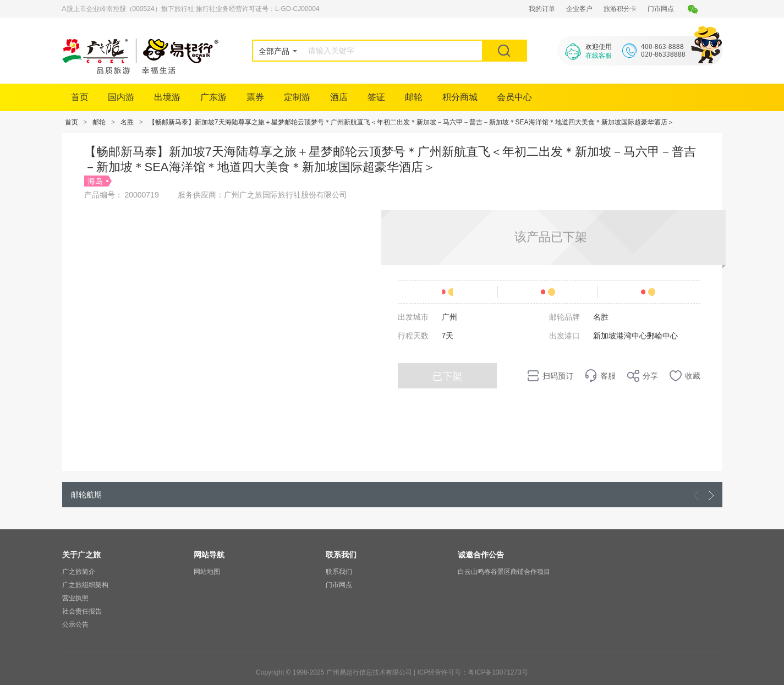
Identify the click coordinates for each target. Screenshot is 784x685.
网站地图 (207, 572)
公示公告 (75, 624)
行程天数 (413, 336)
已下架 (447, 376)
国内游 (121, 97)
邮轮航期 (86, 495)
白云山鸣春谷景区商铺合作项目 (504, 572)
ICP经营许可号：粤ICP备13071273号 (472, 672)
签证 (376, 97)
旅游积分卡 (620, 9)
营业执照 (75, 598)
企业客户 (579, 9)
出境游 (167, 97)
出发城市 (413, 317)
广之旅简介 (79, 572)
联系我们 (339, 572)
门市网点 (661, 9)
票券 (255, 97)
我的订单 (542, 9)
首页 (80, 97)
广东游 (213, 97)
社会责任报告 (82, 611)
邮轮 (414, 97)
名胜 (127, 122)
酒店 (339, 97)
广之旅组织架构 (85, 585)
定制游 (297, 97)
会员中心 (514, 97)
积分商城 (460, 97)
